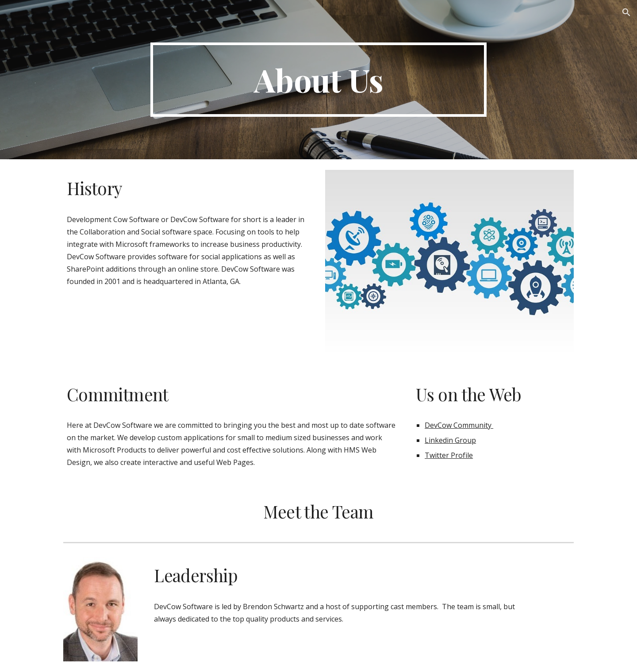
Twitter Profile (449, 455)
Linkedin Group (450, 440)
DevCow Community (459, 425)
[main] (318, 80)
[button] (626, 12)
